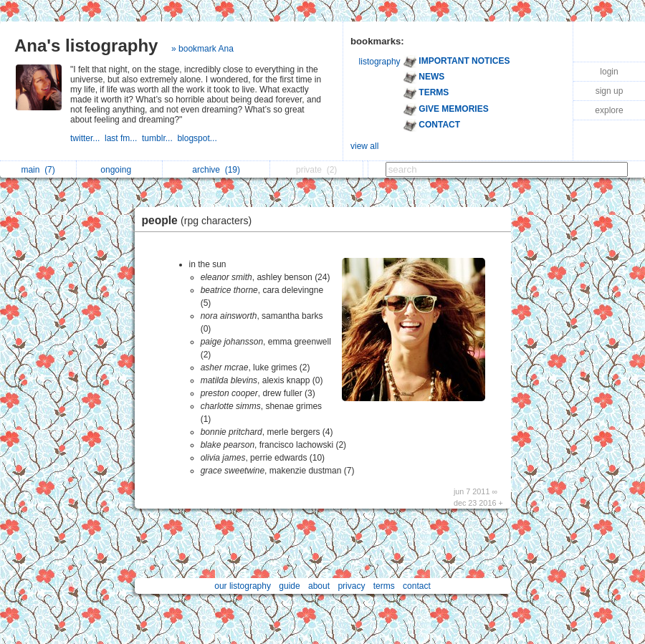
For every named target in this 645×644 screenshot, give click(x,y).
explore (609, 110)
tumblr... (159, 138)
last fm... (123, 138)
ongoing (119, 170)
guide (289, 586)
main (38, 170)
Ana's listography (86, 45)
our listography (243, 586)
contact (417, 586)
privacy (351, 586)
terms (384, 586)
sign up (610, 91)
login (609, 72)
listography (380, 62)
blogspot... (198, 138)
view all (364, 146)
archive (216, 170)
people (201, 220)
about (319, 586)
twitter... (87, 138)
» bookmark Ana (202, 49)
